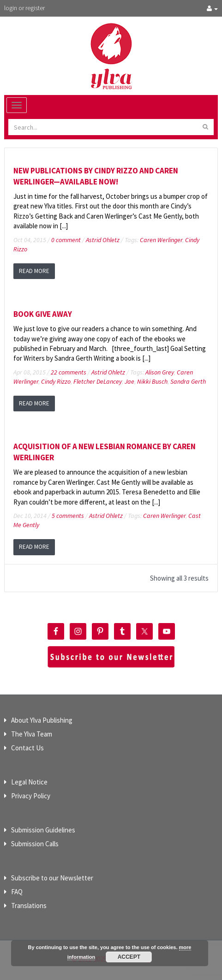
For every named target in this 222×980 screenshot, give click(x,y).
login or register (24, 8)
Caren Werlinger (161, 240)
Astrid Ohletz (103, 240)
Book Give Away (43, 314)
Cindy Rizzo (56, 381)
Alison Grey (160, 372)
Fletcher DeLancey (98, 381)
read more (34, 271)
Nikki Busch (152, 381)
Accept (129, 957)
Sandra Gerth (188, 381)
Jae (129, 381)
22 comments (69, 372)
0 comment (66, 240)
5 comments (68, 516)
